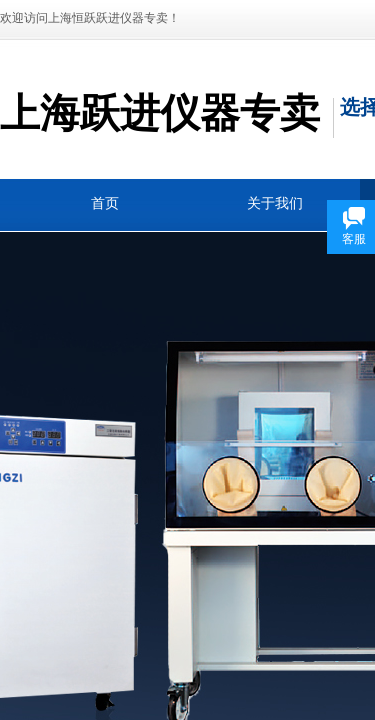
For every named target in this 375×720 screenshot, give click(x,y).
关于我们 (275, 203)
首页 (105, 203)
